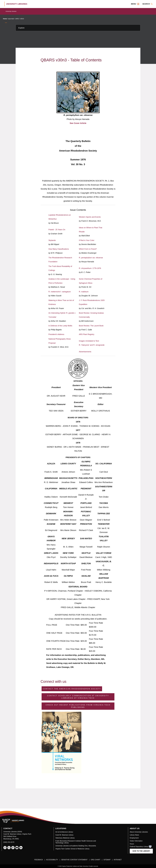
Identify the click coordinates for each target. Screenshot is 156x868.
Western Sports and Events (90, 217)
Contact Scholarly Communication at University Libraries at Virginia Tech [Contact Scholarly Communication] (78, 697)
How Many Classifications (59, 249)
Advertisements (85, 352)
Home (5, 19)
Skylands (52, 240)
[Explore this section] (78, 28)
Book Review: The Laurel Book (91, 326)
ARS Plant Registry (87, 334)
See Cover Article (78, 123)
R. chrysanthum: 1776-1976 (90, 268)
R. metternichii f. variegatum (60, 292)
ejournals (11, 19)
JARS (17, 19)
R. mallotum (84, 292)
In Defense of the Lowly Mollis (60, 326)
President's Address (56, 334)
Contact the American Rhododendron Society (72, 689)
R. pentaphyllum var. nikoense (91, 258)
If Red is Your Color (87, 240)
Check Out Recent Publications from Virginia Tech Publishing (78, 706)
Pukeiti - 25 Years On (57, 230)
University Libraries (11, 11)
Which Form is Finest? (88, 249)
